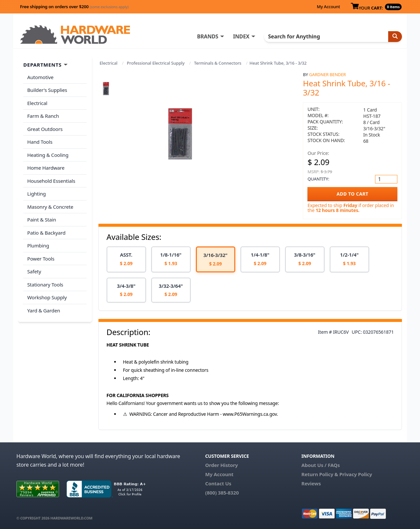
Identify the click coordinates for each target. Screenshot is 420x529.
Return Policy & (320, 474)
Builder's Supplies (47, 90)
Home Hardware (46, 168)
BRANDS (208, 36)
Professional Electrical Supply (156, 63)
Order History (221, 465)
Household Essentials (51, 181)
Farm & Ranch (43, 116)
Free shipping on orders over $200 (74, 7)
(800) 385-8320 (222, 493)
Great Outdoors (45, 129)
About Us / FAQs (320, 465)
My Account (328, 7)
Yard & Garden (44, 310)
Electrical (109, 63)
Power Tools (41, 259)
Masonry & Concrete (50, 207)
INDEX (241, 36)
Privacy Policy (356, 474)
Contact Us (218, 483)
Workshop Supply (47, 297)
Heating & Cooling (48, 155)
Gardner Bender (327, 74)
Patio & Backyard (46, 233)
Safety (34, 271)
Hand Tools (40, 142)
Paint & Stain (42, 220)
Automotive (40, 77)
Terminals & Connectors (218, 63)
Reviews (311, 483)
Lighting (37, 194)
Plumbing (38, 245)
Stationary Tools (45, 285)
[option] (126, 259)
